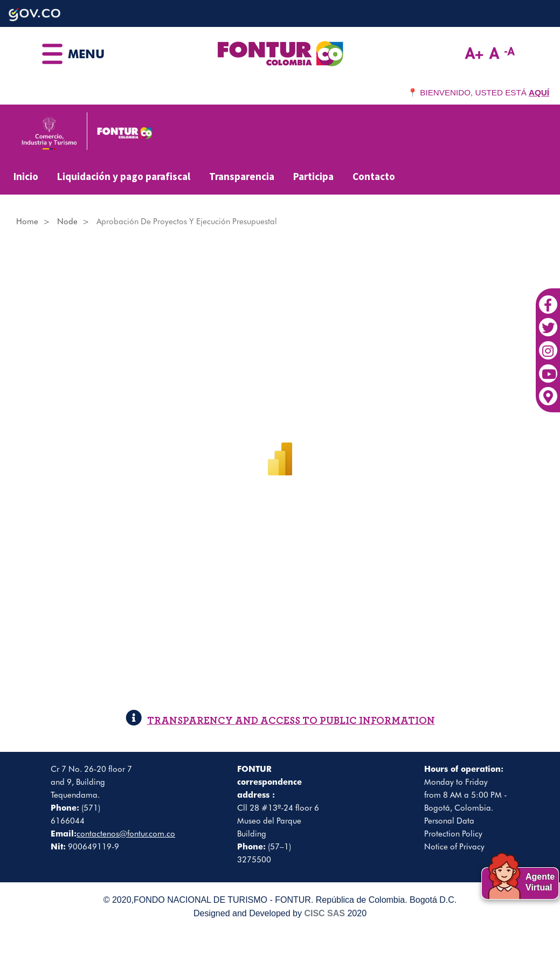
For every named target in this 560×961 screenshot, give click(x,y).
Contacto (374, 176)
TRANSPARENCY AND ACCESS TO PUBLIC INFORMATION (280, 720)
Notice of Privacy (454, 847)
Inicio (26, 176)
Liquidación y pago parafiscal (124, 176)
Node (67, 222)
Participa (313, 176)
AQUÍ (539, 92)
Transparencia (242, 176)
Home (27, 222)
